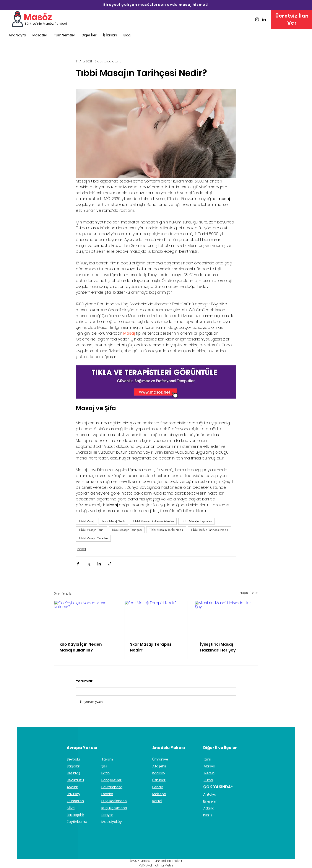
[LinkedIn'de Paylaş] (99, 564)
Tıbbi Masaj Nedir (113, 521)
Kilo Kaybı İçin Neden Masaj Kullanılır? (81, 647)
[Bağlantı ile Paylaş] (110, 564)
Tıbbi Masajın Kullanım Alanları (153, 521)
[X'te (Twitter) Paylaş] (89, 564)
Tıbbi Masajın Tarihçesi (127, 530)
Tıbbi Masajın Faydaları (196, 521)
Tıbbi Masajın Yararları (93, 538)
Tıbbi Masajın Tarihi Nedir (166, 530)
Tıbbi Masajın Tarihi (91, 530)
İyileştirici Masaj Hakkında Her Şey (218, 647)
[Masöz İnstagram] (257, 19)
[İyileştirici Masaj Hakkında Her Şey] (226, 619)
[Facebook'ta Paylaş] (78, 564)
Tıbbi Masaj (86, 521)
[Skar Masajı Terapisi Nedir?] (156, 619)
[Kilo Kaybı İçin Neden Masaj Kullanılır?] (86, 619)
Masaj (81, 549)
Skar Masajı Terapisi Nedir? (150, 647)
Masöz (38, 17)
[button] (89, 35)
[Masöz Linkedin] (264, 19)
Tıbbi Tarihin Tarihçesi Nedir (209, 530)
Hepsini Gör (249, 593)
